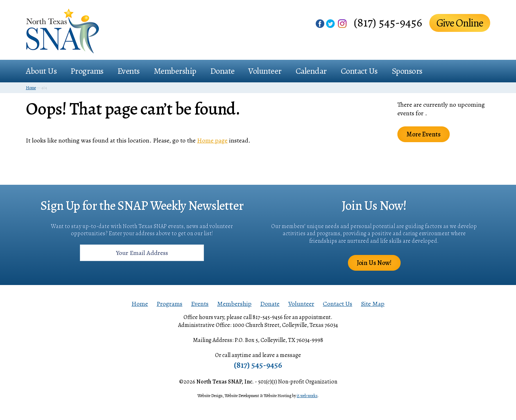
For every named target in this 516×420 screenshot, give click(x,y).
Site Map (373, 304)
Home (140, 304)
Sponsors (407, 71)
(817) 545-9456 (388, 22)
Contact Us (359, 71)
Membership (175, 71)
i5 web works (307, 396)
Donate (223, 71)
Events (129, 71)
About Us (41, 71)
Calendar (311, 71)
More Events (424, 134)
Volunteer (265, 71)
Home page (212, 140)
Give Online (460, 23)
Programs (87, 71)
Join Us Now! (374, 263)
